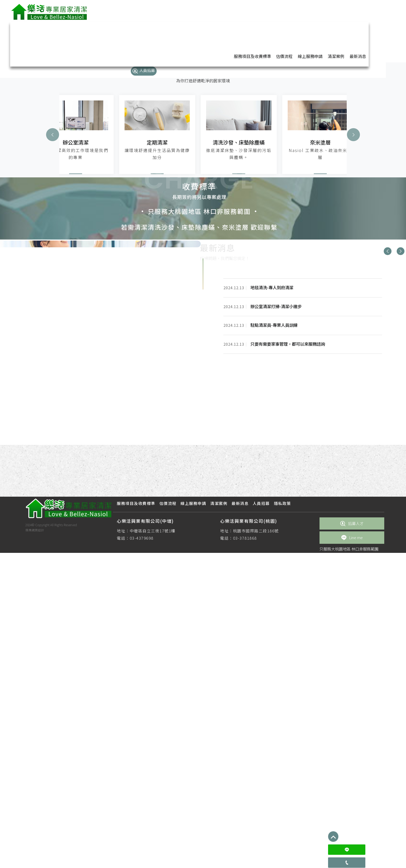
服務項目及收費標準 (231, 11)
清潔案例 (313, 11)
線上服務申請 (288, 11)
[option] (203, 413)
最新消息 (335, 11)
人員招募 (359, 12)
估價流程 (263, 11)
